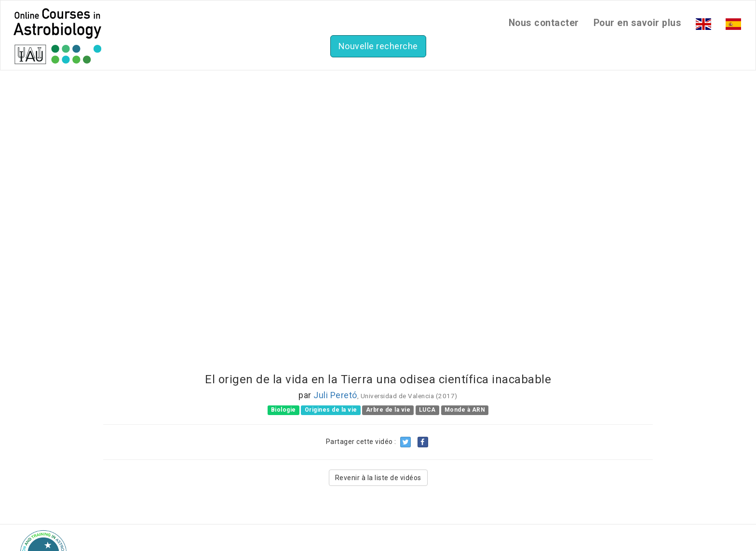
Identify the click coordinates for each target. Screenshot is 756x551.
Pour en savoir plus (638, 23)
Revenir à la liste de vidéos (378, 478)
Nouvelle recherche (378, 46)
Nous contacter (544, 23)
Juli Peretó (335, 395)
